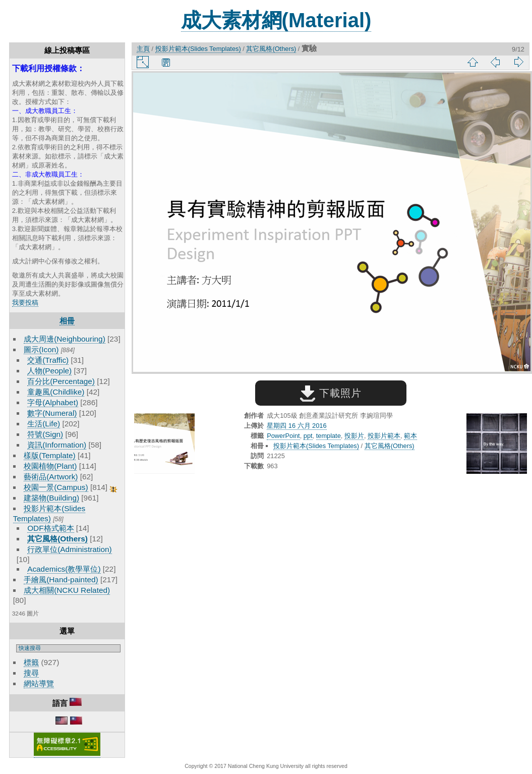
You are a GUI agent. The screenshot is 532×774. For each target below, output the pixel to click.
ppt (308, 436)
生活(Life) (44, 424)
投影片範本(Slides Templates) (198, 49)
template (329, 436)
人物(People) (49, 371)
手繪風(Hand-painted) (61, 579)
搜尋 (31, 673)
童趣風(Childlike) (56, 392)
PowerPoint (283, 436)
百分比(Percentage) (61, 381)
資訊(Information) (57, 445)
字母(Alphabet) (53, 402)
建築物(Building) (51, 498)
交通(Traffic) (48, 360)
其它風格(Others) (57, 539)
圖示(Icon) (41, 349)
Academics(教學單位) (64, 569)
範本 (410, 436)
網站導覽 (39, 683)
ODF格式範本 (50, 528)
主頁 (143, 49)
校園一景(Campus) (56, 487)
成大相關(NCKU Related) (67, 590)
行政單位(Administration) (70, 549)
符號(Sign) (45, 434)
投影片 (354, 436)
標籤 (31, 662)
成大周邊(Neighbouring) (65, 339)
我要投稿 (25, 302)
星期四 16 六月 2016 (297, 426)
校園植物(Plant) (50, 466)
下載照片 (331, 393)
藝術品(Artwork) (51, 477)
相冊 (67, 321)
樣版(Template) (50, 455)
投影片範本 (384, 436)
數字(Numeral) (52, 413)
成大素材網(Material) (276, 20)
